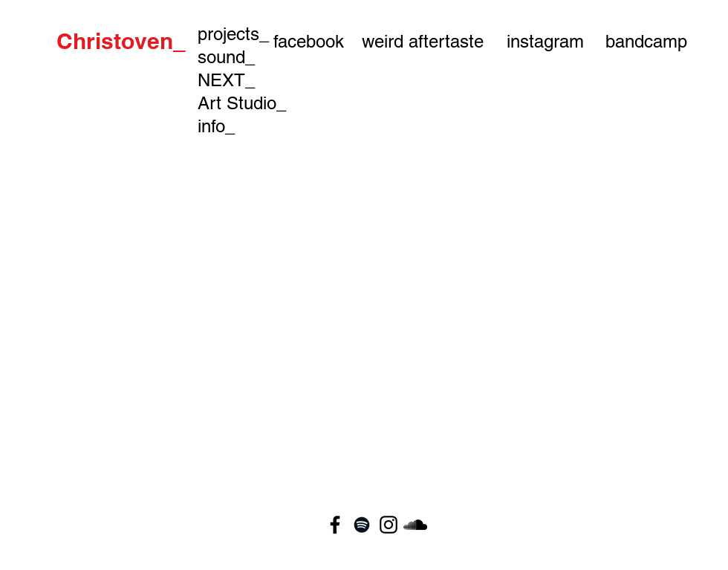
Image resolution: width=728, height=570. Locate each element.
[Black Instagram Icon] (389, 525)
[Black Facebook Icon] (335, 525)
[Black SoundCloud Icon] (415, 525)
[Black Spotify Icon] (362, 525)
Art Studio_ (242, 103)
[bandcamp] (646, 41)
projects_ (233, 34)
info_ (216, 126)
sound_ (226, 57)
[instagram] (545, 41)
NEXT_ (226, 80)
